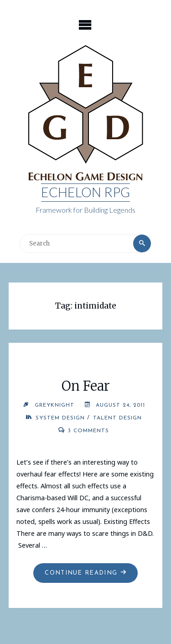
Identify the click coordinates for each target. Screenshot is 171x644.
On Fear (86, 386)
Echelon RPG (85, 192)
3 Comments (88, 431)
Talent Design (117, 418)
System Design (60, 418)
